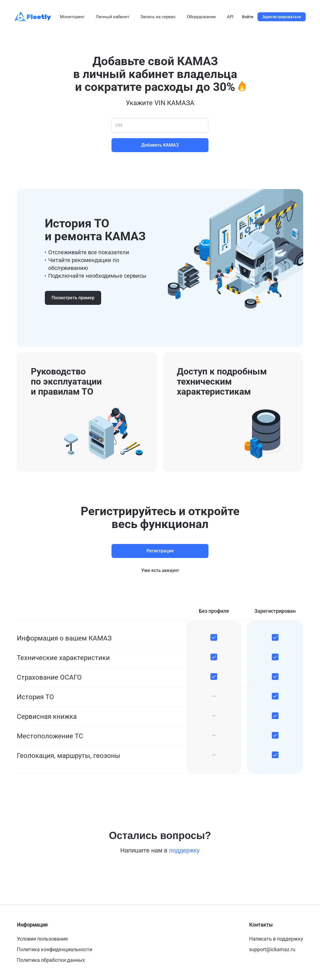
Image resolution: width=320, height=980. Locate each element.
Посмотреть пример (73, 298)
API (230, 17)
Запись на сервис (158, 17)
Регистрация (160, 551)
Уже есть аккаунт (160, 570)
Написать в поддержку (276, 939)
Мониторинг (72, 17)
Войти (248, 17)
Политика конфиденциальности (55, 949)
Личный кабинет (113, 17)
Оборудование (201, 17)
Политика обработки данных (51, 960)
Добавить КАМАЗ (160, 145)
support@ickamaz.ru (272, 949)
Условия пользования (42, 939)
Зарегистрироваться (282, 17)
